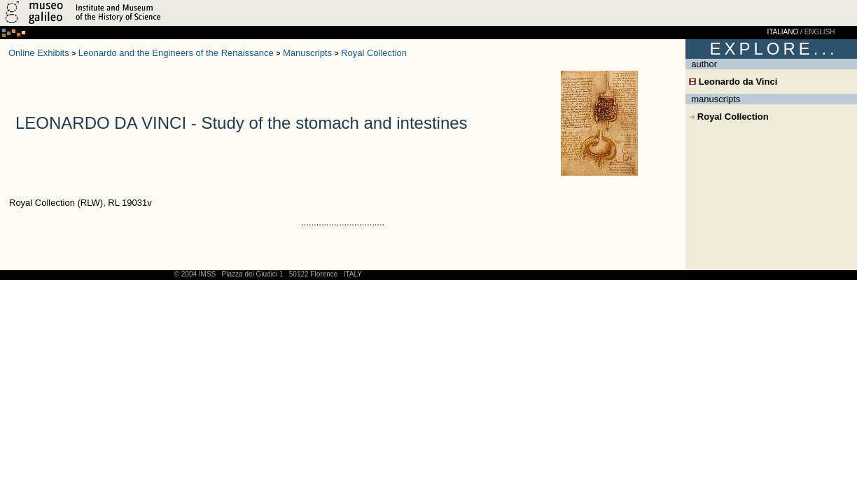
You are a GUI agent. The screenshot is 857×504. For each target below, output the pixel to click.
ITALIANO (782, 32)
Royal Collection (374, 53)
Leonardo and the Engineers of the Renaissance (176, 53)
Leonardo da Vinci (733, 82)
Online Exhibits (39, 53)
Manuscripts (307, 53)
